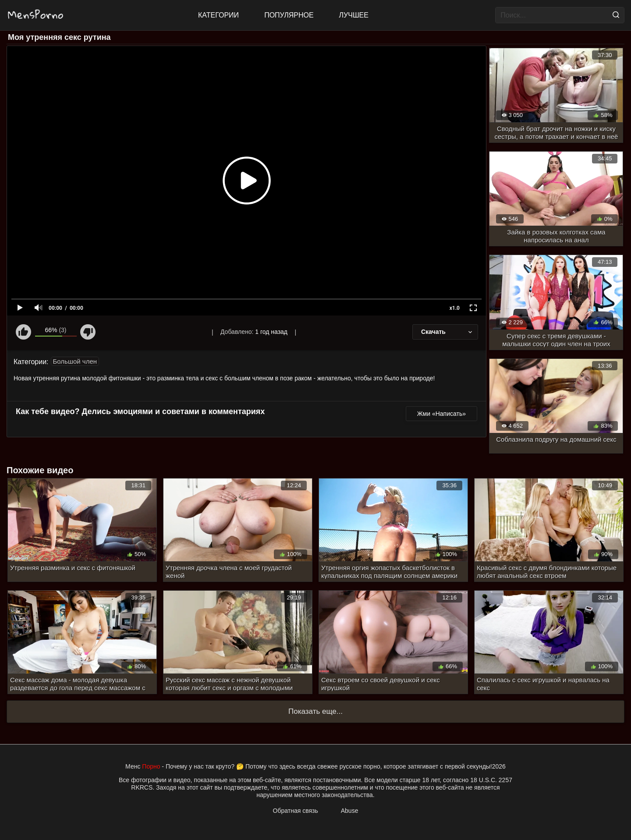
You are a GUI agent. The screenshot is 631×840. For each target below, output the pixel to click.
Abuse (350, 811)
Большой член (75, 361)
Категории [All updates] (218, 15)
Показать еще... (315, 711)
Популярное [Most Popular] (289, 15)
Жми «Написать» (441, 414)
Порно (151, 766)
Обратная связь (296, 811)
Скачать (447, 332)
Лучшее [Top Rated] (354, 15)
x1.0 (455, 308)
